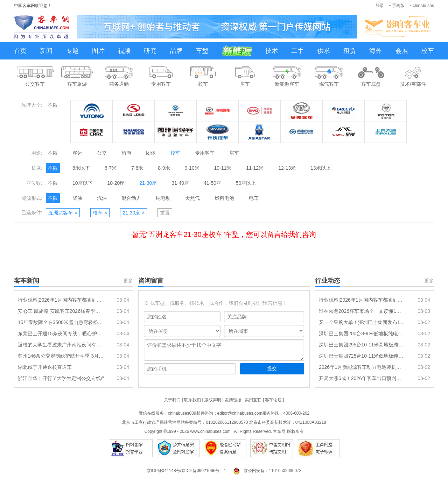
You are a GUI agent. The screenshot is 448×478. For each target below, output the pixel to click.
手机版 (398, 6)
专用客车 (205, 153)
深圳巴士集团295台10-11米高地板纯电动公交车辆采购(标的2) (362, 345)
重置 (165, 213)
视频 (124, 51)
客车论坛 (273, 400)
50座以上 (246, 183)
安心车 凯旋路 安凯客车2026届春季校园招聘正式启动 (61, 311)
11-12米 (255, 168)
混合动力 (131, 198)
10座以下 (83, 183)
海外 (376, 51)
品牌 (176, 51)
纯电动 (163, 198)
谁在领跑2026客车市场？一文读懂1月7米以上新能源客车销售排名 (362, 311)
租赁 (350, 51)
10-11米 (223, 168)
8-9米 (164, 168)
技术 (272, 51)
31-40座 (180, 183)
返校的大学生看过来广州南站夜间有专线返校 (61, 345)
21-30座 (148, 183)
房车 (234, 153)
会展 (402, 51)
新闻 (46, 51)
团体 (151, 153)
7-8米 (137, 168)
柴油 (77, 198)
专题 (72, 51)
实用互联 (253, 400)
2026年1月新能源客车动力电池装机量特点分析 (362, 367)
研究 (150, 51)
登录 (380, 6)
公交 (102, 153)
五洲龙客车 (63, 213)
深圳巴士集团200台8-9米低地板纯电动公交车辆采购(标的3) (362, 333)
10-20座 (116, 183)
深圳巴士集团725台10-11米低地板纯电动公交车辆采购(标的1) (362, 356)
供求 (324, 51)
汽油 (102, 198)
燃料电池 (224, 198)
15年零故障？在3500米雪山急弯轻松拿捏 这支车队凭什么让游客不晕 (61, 322)
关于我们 (172, 400)
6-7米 (111, 168)
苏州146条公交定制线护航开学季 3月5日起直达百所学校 (61, 356)
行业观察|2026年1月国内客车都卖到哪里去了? (61, 300)
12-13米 (287, 168)
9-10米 (192, 168)
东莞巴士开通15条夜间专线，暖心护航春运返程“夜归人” (61, 333)
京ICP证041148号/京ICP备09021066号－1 (186, 471)
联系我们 (192, 400)
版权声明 (213, 400)
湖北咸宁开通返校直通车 (45, 367)
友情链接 (233, 400)
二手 (297, 51)
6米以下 (81, 168)
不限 (53, 105)
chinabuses (423, 6)
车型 (202, 51)
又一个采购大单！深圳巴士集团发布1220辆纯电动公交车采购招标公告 (362, 322)
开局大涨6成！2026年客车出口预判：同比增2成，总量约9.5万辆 (362, 378)
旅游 (126, 153)
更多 (128, 281)
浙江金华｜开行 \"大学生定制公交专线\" (61, 378)
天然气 (192, 198)
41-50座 (212, 183)
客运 (77, 153)
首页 (20, 51)
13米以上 (321, 168)
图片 (98, 51)
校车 (428, 51)
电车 (254, 198)
